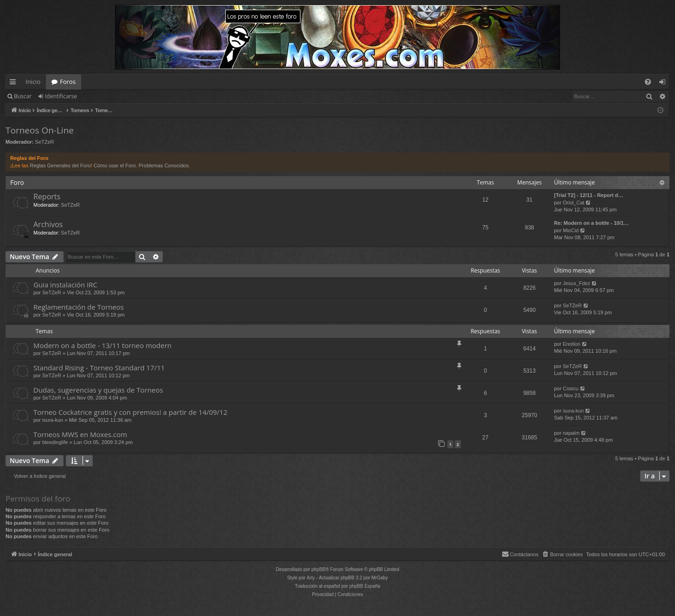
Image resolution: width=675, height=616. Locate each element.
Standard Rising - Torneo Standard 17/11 (99, 368)
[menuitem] (648, 82)
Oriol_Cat (573, 203)
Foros (68, 82)
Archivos (48, 224)
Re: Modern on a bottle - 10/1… (591, 223)
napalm (571, 433)
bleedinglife (55, 442)
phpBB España (365, 586)
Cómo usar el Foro (115, 165)
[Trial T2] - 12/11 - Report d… (589, 195)
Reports (47, 197)
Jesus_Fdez (576, 283)
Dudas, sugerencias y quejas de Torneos (98, 390)
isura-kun (53, 420)
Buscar (23, 96)
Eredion (572, 344)
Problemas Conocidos (164, 165)
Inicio (33, 82)
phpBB (318, 569)
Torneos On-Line (40, 130)
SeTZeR (45, 142)
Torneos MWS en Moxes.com (80, 434)
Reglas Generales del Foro (60, 165)
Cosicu (571, 388)
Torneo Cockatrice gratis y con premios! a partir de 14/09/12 (131, 412)
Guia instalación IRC (65, 285)
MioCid (571, 230)
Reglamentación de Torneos (79, 307)
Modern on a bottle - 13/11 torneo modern (102, 345)
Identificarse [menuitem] (665, 83)
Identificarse (61, 96)
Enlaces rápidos (15, 83)
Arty (311, 578)
